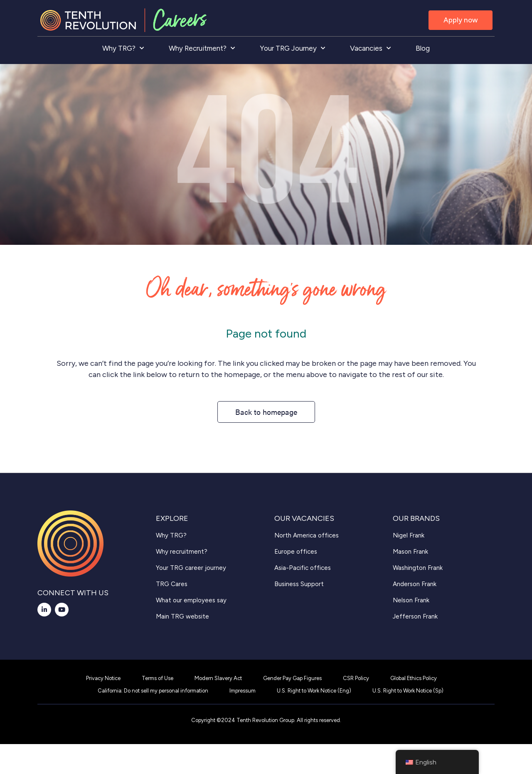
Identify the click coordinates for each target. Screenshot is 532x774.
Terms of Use (158, 678)
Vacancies (370, 48)
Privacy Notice (103, 678)
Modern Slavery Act (218, 678)
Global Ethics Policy (414, 678)
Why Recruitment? (202, 48)
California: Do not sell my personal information (153, 691)
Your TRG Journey (292, 48)
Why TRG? (123, 48)
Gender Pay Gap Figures (292, 678)
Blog (423, 48)
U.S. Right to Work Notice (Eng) (314, 691)
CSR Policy (356, 678)
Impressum (243, 691)
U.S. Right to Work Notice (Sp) (408, 691)
